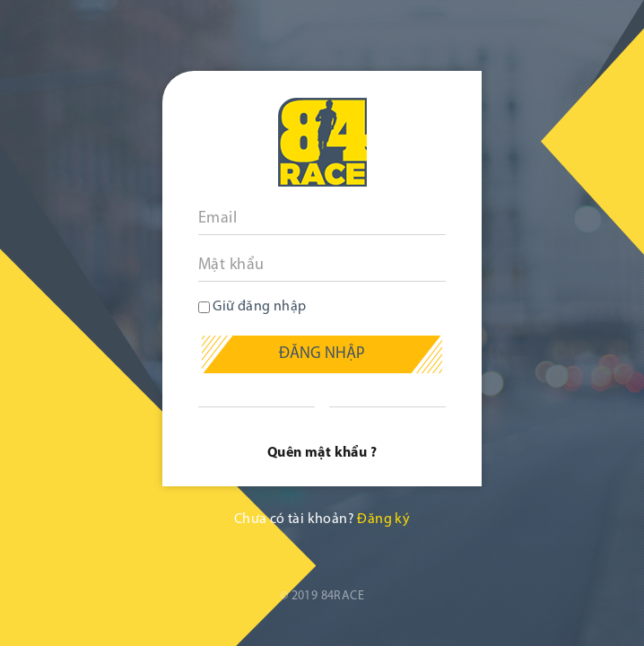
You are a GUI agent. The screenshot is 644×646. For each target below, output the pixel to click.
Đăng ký (383, 519)
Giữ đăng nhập (252, 307)
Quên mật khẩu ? (322, 453)
